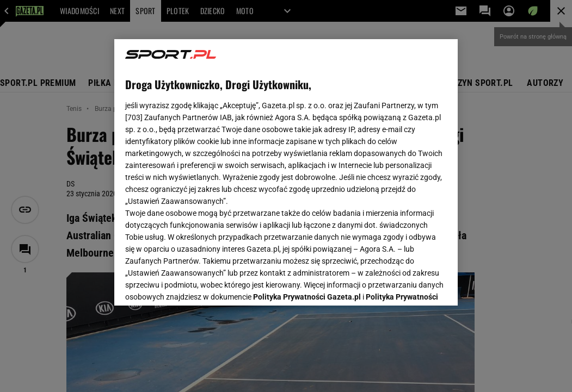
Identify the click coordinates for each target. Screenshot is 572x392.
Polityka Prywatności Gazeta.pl (307, 167)
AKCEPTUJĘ (410, 284)
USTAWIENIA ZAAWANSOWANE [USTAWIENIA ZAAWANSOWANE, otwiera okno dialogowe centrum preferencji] (197, 284)
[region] (286, 172)
